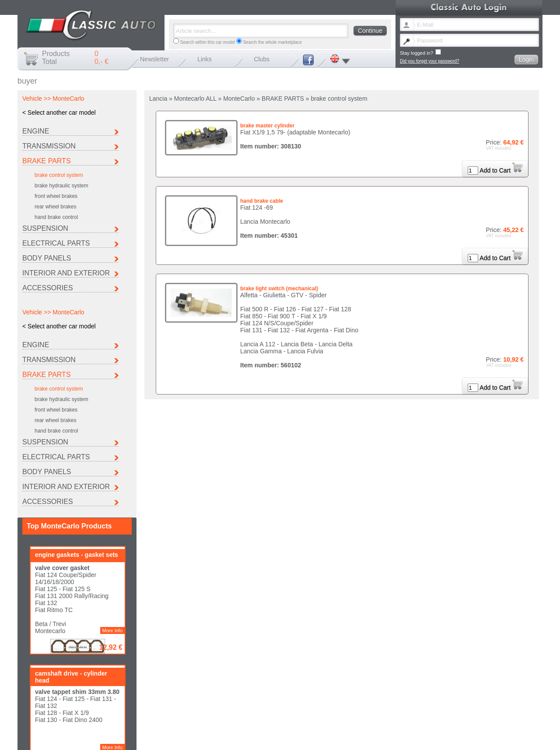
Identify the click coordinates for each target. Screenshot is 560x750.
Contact (370, 714)
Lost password (344, 714)
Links (205, 59)
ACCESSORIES (48, 288)
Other (334, 705)
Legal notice (393, 714)
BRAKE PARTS (47, 161)
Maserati (336, 700)
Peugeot (393, 700)
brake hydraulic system (61, 186)
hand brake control (56, 217)
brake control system (59, 175)
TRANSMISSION (49, 146)
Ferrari (448, 695)
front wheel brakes (56, 196)
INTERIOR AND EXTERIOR (66, 273)
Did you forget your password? (430, 61)
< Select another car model (59, 113)
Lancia (278, 700)
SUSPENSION (45, 228)
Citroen (335, 695)
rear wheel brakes (55, 207)
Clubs (262, 59)
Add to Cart (501, 170)
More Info (112, 417)
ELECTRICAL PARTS (56, 243)
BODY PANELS (47, 258)
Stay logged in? (420, 52)
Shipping (417, 714)
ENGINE (36, 131)
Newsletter (154, 59)
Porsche (450, 700)
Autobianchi (283, 695)
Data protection (488, 714)
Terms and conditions (450, 714)
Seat (276, 705)
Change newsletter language (299, 714)
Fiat (389, 695)
